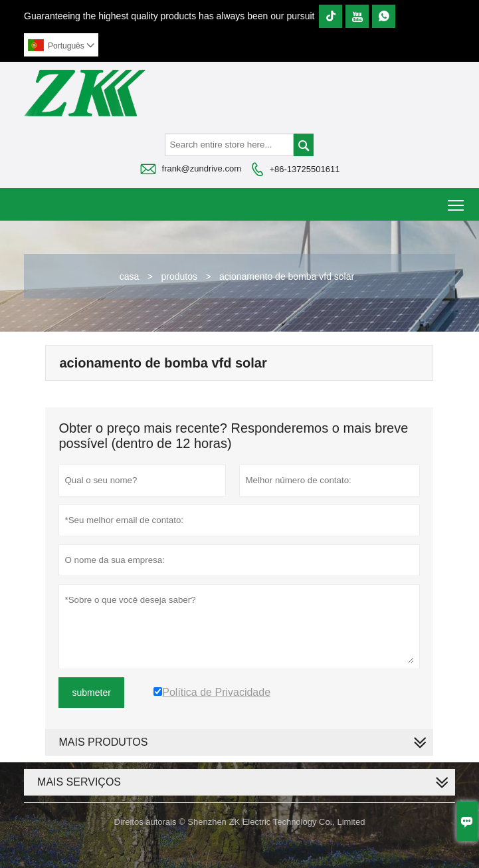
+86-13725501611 (304, 169)
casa (130, 276)
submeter (91, 693)
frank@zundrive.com (202, 168)
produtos (179, 276)
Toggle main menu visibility (457, 200)
